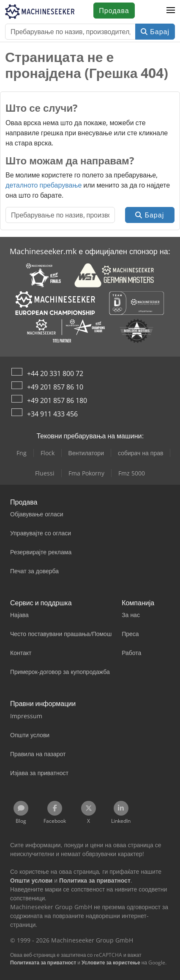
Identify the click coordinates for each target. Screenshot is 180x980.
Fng (22, 453)
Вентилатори (86, 453)
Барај (155, 32)
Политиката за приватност (43, 963)
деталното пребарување (44, 185)
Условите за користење (111, 963)
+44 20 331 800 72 (55, 373)
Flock (48, 453)
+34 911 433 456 (52, 414)
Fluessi (45, 473)
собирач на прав (140, 453)
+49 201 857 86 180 (57, 400)
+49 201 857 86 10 (55, 387)
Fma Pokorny (86, 473)
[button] (171, 11)
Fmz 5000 (132, 473)
